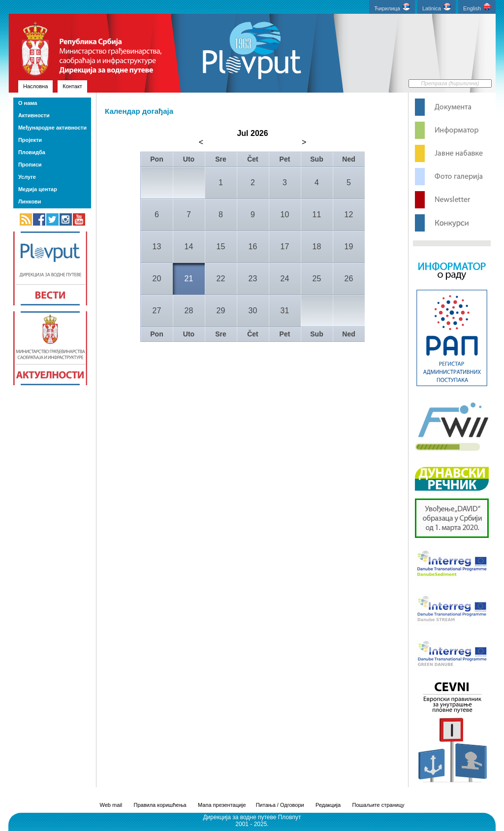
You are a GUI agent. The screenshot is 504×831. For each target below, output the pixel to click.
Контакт (72, 86)
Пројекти (30, 140)
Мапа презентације (222, 805)
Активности (34, 115)
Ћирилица (392, 7)
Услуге (27, 177)
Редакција (328, 805)
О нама (28, 103)
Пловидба (32, 152)
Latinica (437, 7)
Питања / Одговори (280, 805)
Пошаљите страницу (378, 805)
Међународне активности (52, 128)
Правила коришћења (160, 805)
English (477, 7)
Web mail (111, 805)
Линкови (30, 201)
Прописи (30, 165)
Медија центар (38, 189)
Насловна (35, 86)
